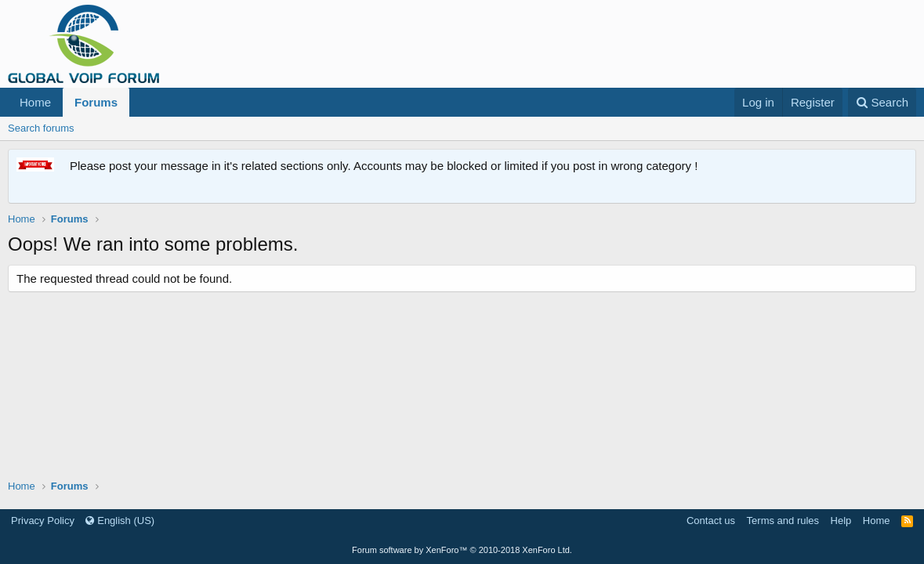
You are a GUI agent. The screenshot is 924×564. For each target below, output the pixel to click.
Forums (96, 102)
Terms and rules (783, 521)
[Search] (882, 102)
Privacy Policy (43, 521)
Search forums (41, 128)
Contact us (711, 521)
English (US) (120, 521)
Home (35, 102)
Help (841, 521)
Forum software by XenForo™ (462, 550)
